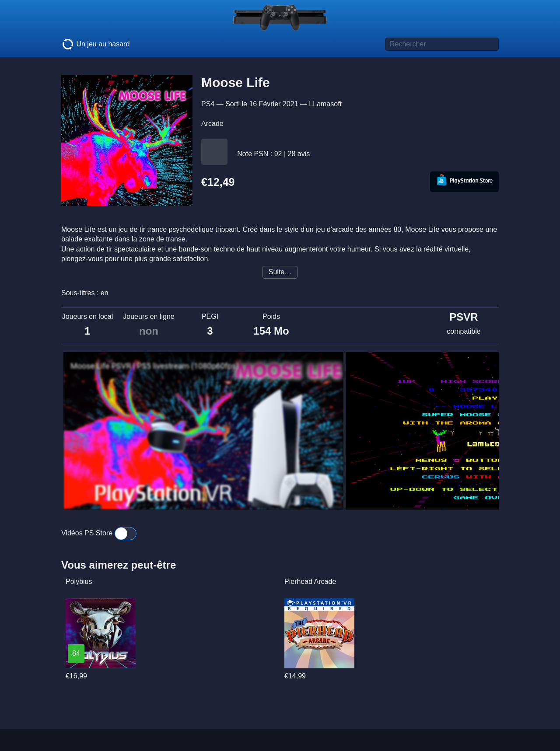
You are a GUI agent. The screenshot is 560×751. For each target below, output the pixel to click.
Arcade (212, 124)
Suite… (280, 272)
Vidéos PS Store (99, 533)
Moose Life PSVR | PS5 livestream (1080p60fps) (155, 366)
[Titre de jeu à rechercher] (442, 44)
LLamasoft (325, 104)
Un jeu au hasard (95, 44)
